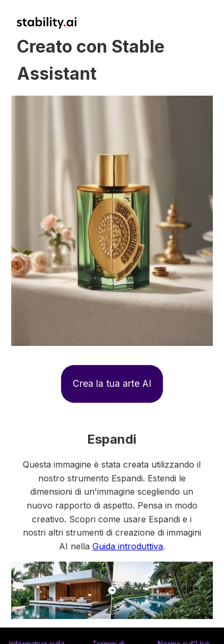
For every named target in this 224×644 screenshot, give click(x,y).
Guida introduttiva (128, 546)
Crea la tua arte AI (112, 383)
